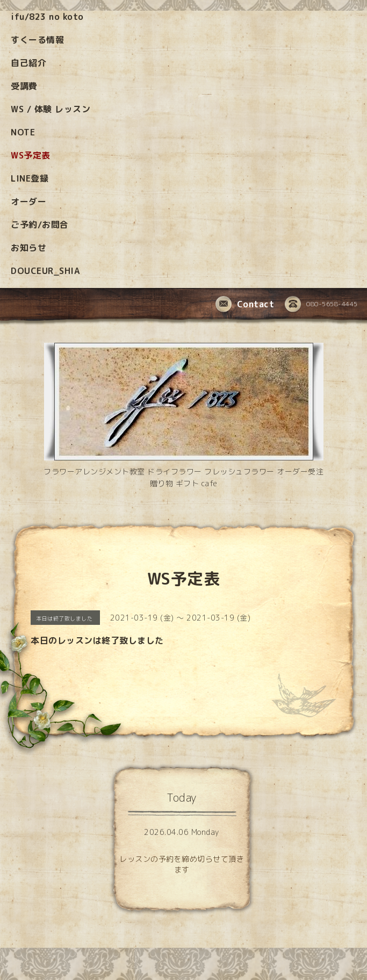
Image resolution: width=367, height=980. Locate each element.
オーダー (28, 201)
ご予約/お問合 (40, 225)
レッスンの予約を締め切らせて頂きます (182, 864)
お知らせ (28, 248)
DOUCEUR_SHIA (45, 271)
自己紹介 (28, 63)
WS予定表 (31, 155)
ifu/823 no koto (47, 17)
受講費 (24, 86)
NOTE (23, 132)
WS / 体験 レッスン (51, 109)
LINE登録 (30, 178)
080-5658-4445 (321, 305)
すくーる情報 (37, 40)
